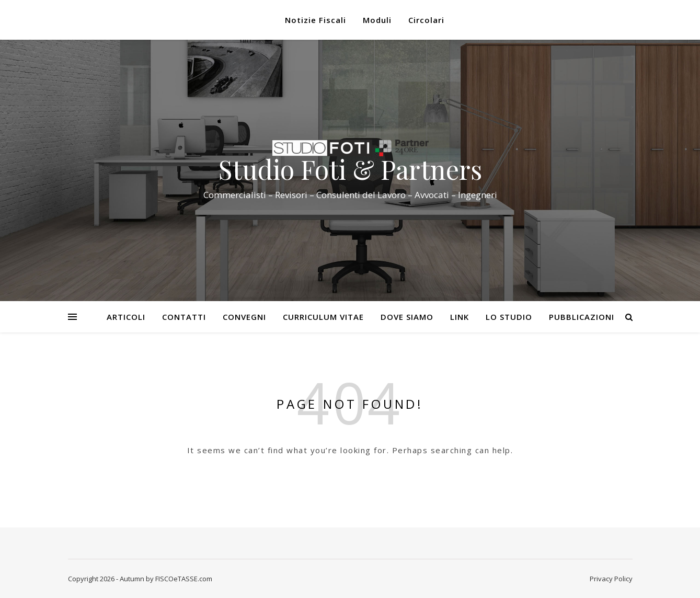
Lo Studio (509, 317)
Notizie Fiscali (315, 20)
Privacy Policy (611, 579)
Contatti (184, 317)
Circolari (426, 20)
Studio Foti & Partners (350, 169)
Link (460, 317)
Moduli (377, 20)
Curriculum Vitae (323, 317)
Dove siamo (407, 317)
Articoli (126, 317)
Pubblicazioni (582, 317)
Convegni (244, 317)
